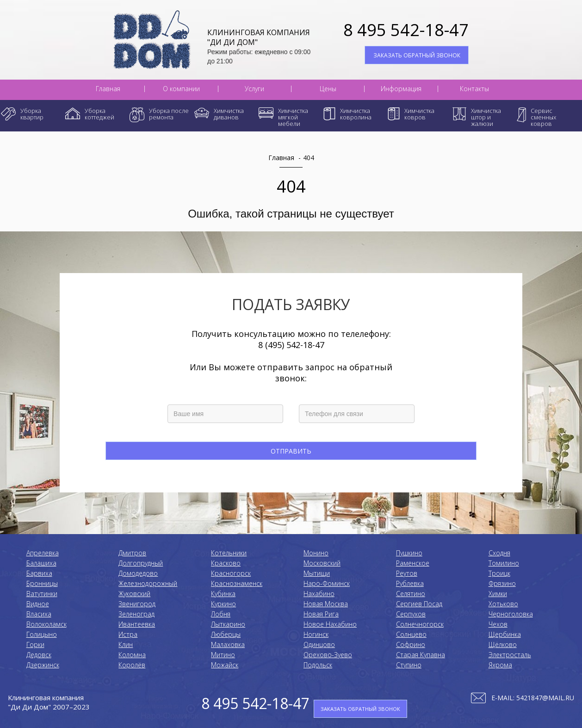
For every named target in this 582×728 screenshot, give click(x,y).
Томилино (504, 563)
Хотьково (503, 604)
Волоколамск (46, 624)
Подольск (318, 665)
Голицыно (42, 634)
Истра (128, 634)
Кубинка (223, 594)
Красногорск (231, 573)
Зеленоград (136, 614)
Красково (226, 563)
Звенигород (137, 604)
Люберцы (226, 634)
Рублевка (410, 583)
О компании (181, 89)
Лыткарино (228, 624)
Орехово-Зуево (328, 655)
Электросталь (510, 655)
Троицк (499, 573)
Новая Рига (321, 614)
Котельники (229, 553)
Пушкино (409, 553)
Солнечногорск (420, 624)
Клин (126, 644)
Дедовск (39, 655)
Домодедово (138, 573)
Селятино (411, 594)
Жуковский (134, 594)
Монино (316, 553)
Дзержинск (43, 665)
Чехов (498, 624)
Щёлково (503, 644)
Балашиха (41, 563)
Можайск (225, 665)
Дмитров (132, 553)
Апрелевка (43, 553)
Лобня (221, 614)
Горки (35, 644)
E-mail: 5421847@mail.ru (533, 698)
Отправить (291, 451)
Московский (322, 563)
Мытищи (317, 573)
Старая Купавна (421, 655)
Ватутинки (42, 594)
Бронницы (42, 583)
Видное (38, 604)
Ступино (409, 665)
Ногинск (316, 634)
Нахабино (319, 594)
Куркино (223, 604)
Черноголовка (511, 614)
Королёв (132, 665)
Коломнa (132, 655)
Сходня (499, 553)
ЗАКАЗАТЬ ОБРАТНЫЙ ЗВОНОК (417, 55)
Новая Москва (326, 604)
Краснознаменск (237, 583)
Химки (498, 594)
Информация (401, 89)
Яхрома (500, 665)
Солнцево (411, 634)
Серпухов (411, 614)
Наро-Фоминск (327, 583)
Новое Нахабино (330, 624)
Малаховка (228, 644)
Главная (108, 89)
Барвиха (39, 573)
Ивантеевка (137, 624)
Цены (328, 89)
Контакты (474, 89)
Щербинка (505, 634)
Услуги (254, 89)
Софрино (411, 644)
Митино (223, 655)
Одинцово (319, 644)
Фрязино (502, 583)
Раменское (413, 563)
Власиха (39, 614)
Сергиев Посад (419, 604)
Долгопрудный (141, 563)
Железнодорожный (148, 583)
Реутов (407, 573)
